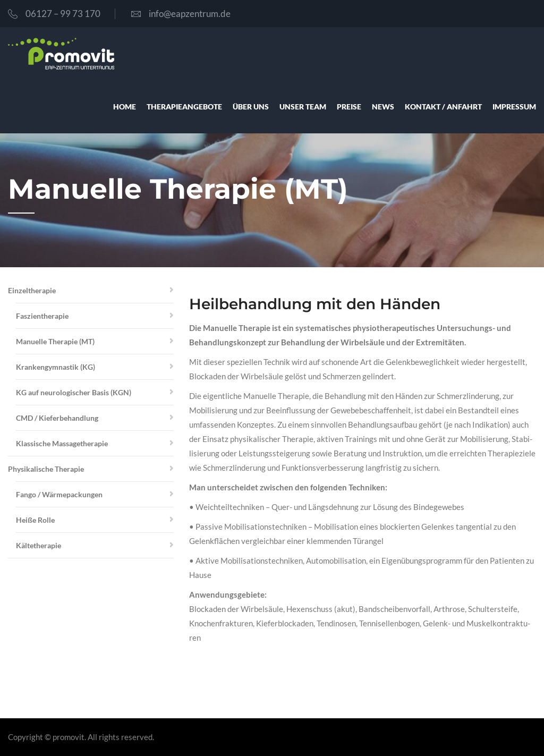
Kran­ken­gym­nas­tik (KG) (56, 367)
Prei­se (349, 107)
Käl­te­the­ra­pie (39, 545)
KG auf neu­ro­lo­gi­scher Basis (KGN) (74, 392)
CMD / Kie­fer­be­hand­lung (57, 418)
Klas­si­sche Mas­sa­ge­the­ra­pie (62, 443)
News (383, 107)
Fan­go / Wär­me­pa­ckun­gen (59, 494)
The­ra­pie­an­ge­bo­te (184, 107)
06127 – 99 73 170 (54, 14)
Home (125, 107)
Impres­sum (514, 107)
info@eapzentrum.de (181, 14)
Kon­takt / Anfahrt (443, 107)
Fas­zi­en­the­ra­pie (42, 316)
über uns (251, 107)
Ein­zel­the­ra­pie (32, 290)
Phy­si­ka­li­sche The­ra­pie (46, 469)
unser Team (303, 107)
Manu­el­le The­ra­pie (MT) (55, 341)
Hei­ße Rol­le (35, 520)
